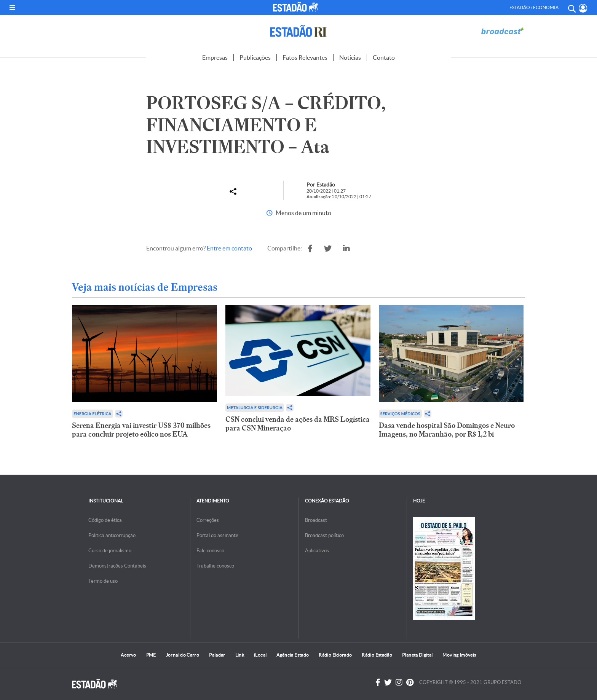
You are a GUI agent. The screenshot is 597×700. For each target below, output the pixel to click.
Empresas (215, 57)
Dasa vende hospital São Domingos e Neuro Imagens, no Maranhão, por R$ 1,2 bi (447, 430)
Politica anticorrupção (112, 535)
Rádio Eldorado (335, 655)
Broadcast (316, 520)
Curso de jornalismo (110, 551)
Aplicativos (317, 551)
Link (240, 655)
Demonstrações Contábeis (117, 566)
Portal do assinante (217, 535)
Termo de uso (103, 581)
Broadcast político (324, 535)
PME (151, 655)
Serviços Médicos (400, 414)
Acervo (128, 655)
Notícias (350, 57)
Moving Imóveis (459, 655)
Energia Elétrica (93, 414)
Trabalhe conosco (215, 566)
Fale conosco (210, 551)
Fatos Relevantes (305, 57)
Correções (208, 520)
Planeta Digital (417, 655)
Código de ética (105, 520)
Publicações (255, 57)
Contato (384, 57)
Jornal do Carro (183, 655)
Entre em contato (229, 248)
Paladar (217, 655)
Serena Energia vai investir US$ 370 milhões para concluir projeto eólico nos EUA (141, 430)
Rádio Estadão (377, 655)
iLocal (260, 655)
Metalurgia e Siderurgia (255, 407)
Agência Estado (293, 655)
